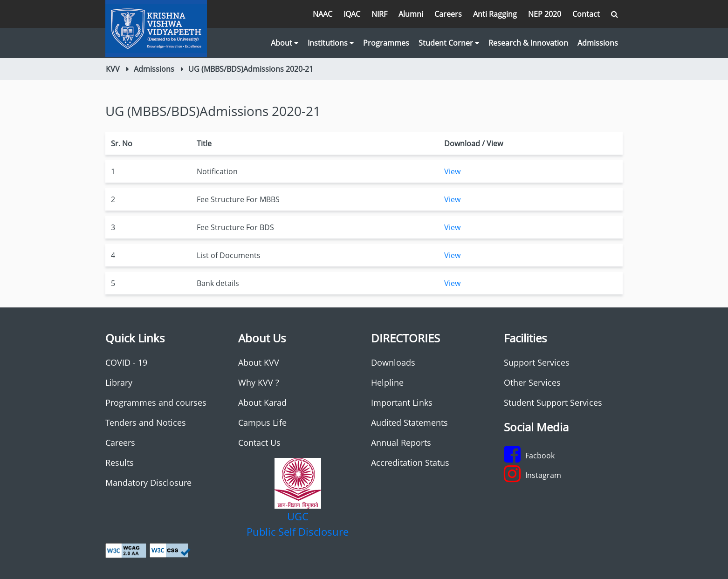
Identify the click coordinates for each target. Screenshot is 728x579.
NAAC (323, 14)
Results (120, 463)
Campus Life (262, 422)
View (452, 171)
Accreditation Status (410, 463)
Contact (586, 14)
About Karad (262, 402)
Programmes (386, 43)
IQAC (352, 14)
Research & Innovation (528, 43)
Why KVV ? (259, 382)
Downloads (393, 362)
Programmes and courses (156, 402)
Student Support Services (553, 402)
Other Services (532, 382)
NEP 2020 (545, 14)
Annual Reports (401, 443)
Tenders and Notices (146, 422)
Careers (448, 14)
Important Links (402, 402)
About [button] (285, 43)
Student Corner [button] (449, 43)
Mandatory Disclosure (148, 483)
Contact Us (259, 443)
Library (119, 382)
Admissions (598, 43)
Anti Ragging (495, 14)
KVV (113, 69)
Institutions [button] (331, 43)
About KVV (259, 362)
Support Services (537, 362)
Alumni (411, 14)
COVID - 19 (126, 362)
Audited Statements (409, 422)
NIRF (379, 14)
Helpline (387, 382)
